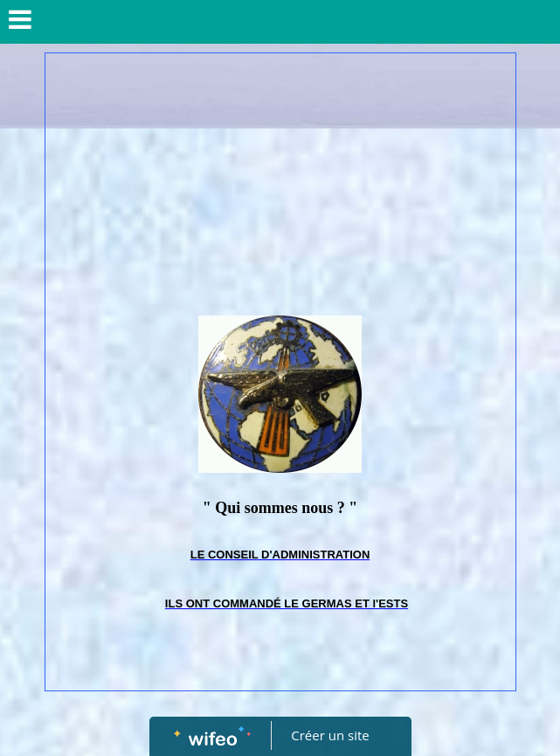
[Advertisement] (280, 184)
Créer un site (330, 735)
